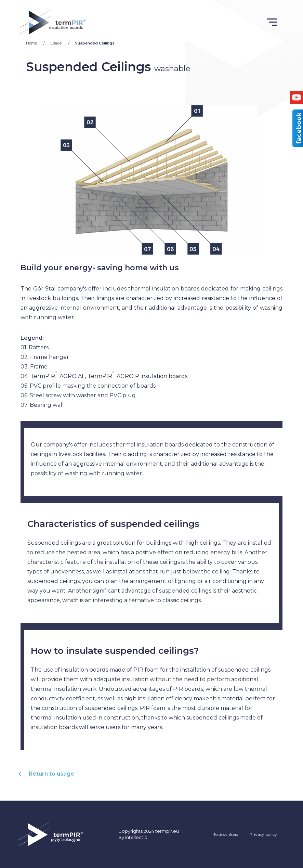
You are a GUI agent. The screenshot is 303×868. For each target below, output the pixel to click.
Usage (56, 43)
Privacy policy (263, 834)
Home (32, 43)
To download (226, 834)
